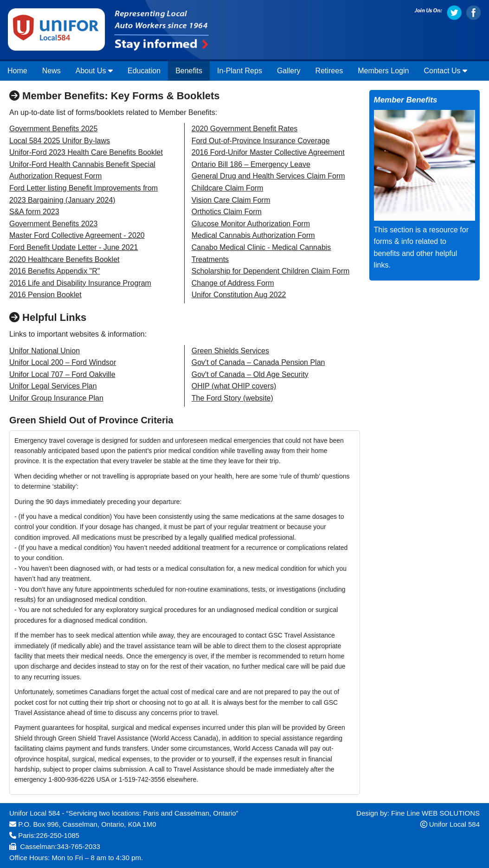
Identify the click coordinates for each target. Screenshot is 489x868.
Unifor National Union (45, 351)
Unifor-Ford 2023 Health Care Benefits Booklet (86, 152)
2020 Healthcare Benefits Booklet (64, 259)
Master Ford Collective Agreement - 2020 (77, 235)
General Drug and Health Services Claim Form (268, 176)
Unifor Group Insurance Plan (56, 398)
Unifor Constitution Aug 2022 (239, 295)
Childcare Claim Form (228, 188)
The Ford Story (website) (232, 398)
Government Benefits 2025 (53, 129)
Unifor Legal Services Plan (53, 386)
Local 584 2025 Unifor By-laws (60, 141)
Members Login (383, 71)
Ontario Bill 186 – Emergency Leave (251, 164)
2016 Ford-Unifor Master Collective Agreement (268, 152)
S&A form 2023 (34, 212)
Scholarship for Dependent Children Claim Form (271, 271)
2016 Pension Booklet (45, 295)
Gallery (289, 71)
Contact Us (445, 71)
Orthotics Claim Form (227, 212)
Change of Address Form (233, 283)
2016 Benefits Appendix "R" (55, 271)
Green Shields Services (230, 351)
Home (17, 71)
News (51, 71)
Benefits (189, 71)
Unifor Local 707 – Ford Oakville (62, 374)
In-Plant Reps (240, 71)
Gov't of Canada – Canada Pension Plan (258, 362)
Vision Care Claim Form (231, 200)
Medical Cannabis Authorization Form (253, 235)
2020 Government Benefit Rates (245, 129)
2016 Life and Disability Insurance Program (80, 283)
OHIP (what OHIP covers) (234, 386)
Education (144, 71)
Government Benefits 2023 (53, 224)
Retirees (329, 71)
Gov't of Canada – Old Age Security (250, 374)
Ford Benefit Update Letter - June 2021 (74, 247)
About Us (94, 71)
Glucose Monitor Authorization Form (251, 224)
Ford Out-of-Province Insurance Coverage (261, 141)
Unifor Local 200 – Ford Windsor (63, 362)
